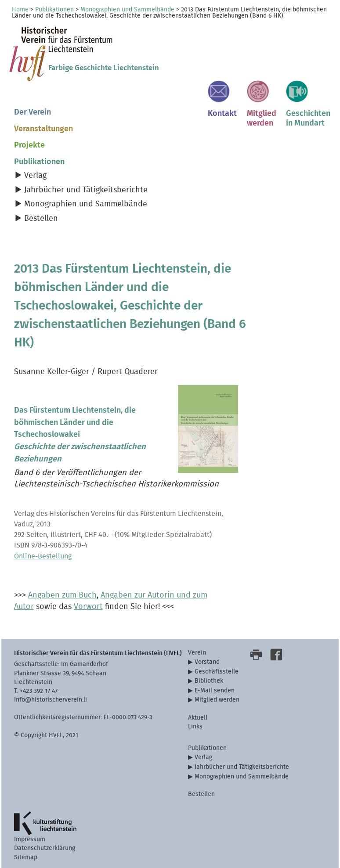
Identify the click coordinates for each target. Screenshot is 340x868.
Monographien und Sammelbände (127, 10)
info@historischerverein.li (51, 700)
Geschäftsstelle (217, 672)
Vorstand (207, 662)
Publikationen (54, 10)
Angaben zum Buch (62, 595)
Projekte (29, 145)
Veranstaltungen (43, 129)
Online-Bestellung (43, 556)
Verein (197, 653)
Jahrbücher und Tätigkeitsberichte (86, 190)
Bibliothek (209, 681)
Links (195, 726)
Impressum (30, 839)
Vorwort (88, 607)
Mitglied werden (217, 700)
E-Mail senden (215, 690)
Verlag (35, 175)
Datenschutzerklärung (45, 848)
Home (20, 10)
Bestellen (41, 218)
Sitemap (26, 857)
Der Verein (33, 112)
